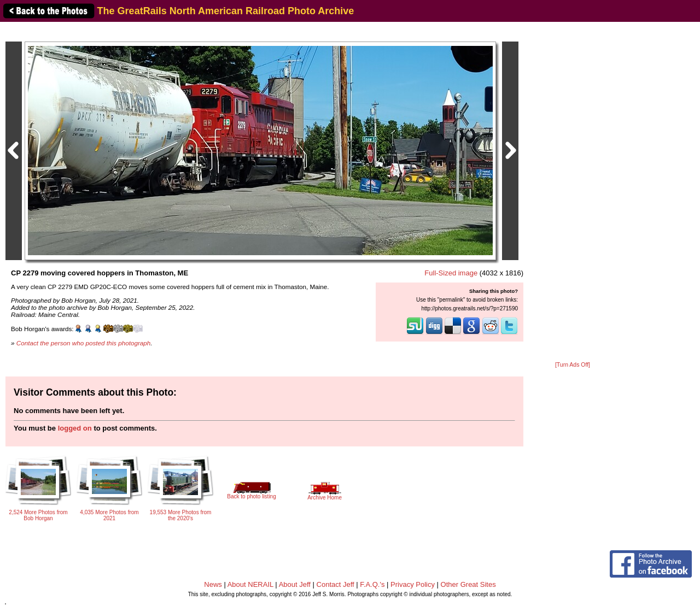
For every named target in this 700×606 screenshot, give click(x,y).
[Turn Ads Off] (573, 365)
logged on (75, 428)
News (213, 584)
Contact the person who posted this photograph (84, 343)
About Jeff (295, 584)
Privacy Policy (413, 584)
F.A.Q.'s (372, 584)
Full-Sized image (451, 273)
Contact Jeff (336, 584)
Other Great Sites (468, 584)
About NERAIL (250, 584)
